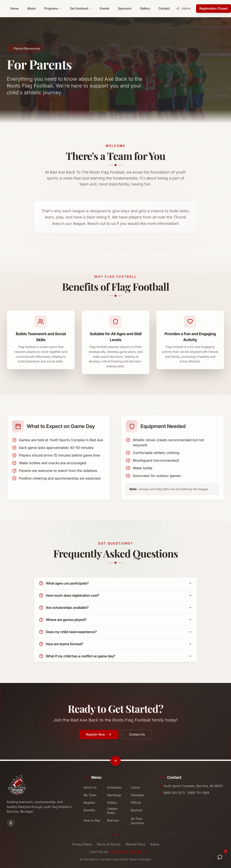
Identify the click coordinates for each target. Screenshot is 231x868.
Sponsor (136, 810)
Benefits (89, 810)
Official (136, 803)
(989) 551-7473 (174, 793)
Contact (164, 8)
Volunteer (137, 795)
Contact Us (137, 739)
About (32, 8)
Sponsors (125, 8)
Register (89, 803)
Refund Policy (135, 844)
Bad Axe (113, 820)
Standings (114, 795)
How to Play (92, 820)
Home (14, 8)
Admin (183, 8)
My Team (90, 795)
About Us (90, 787)
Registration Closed (214, 8)
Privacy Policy (82, 844)
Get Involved (81, 8)
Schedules (115, 787)
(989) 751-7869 (198, 793)
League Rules (112, 811)
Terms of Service (109, 844)
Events (105, 8)
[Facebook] (11, 823)
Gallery (145, 8)
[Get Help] (220, 857)
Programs (53, 8)
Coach (135, 787)
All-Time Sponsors (137, 821)
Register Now (99, 739)
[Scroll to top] (115, 761)
